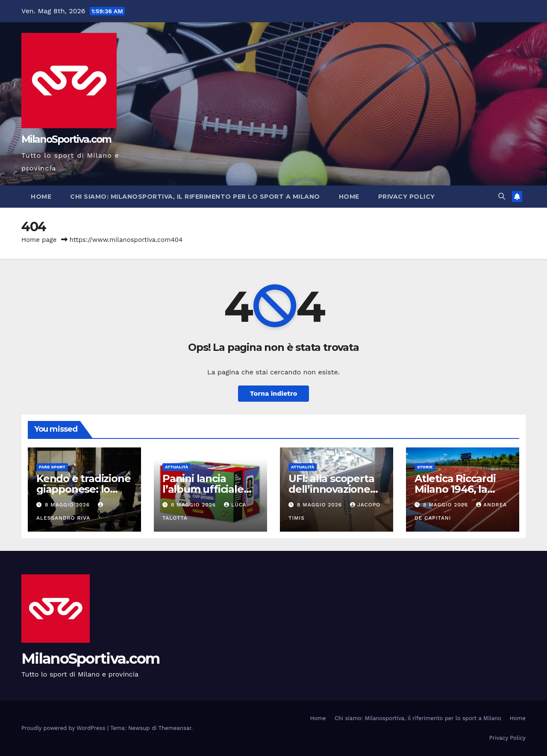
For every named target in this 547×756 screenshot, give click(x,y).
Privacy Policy (407, 197)
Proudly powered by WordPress (64, 728)
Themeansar (175, 728)
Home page (39, 240)
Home (41, 197)
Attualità (176, 467)
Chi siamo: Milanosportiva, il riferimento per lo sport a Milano (195, 197)
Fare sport (52, 467)
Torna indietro (274, 393)
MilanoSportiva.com (66, 139)
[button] (502, 196)
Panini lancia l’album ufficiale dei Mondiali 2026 (206, 489)
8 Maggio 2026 (68, 505)
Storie (425, 467)
